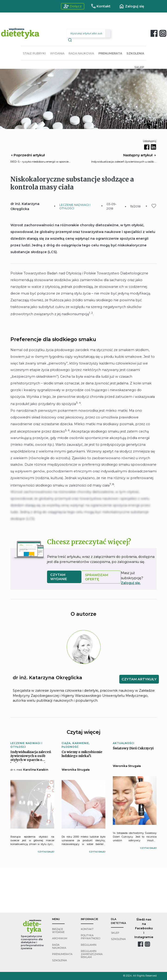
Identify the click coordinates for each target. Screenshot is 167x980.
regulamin (89, 945)
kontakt (87, 929)
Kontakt (101, 6)
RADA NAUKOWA (81, 53)
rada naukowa (59, 946)
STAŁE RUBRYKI (34, 53)
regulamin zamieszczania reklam (92, 954)
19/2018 (135, 206)
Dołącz (73, 6)
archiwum (60, 938)
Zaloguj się (131, 6)
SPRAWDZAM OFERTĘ (97, 577)
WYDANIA (57, 53)
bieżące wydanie (58, 931)
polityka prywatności (91, 937)
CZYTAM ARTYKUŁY (139, 679)
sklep (115, 933)
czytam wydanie (59, 577)
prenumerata (62, 954)
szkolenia (60, 960)
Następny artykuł (140, 155)
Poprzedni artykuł (28, 155)
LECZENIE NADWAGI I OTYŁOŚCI (75, 207)
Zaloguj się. (131, 583)
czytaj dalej (46, 852)
